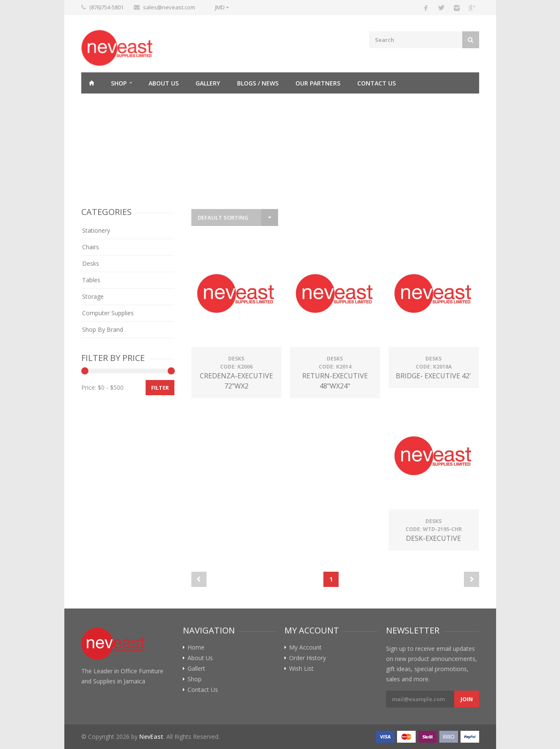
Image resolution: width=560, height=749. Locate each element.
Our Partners (318, 83)
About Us (164, 83)
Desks (91, 263)
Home (92, 83)
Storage (93, 296)
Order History (308, 658)
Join (467, 699)
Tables (91, 280)
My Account (305, 647)
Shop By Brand (103, 329)
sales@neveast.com (169, 7)
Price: (89, 387)
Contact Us (377, 83)
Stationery (96, 230)
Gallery (208, 83)
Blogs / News (258, 83)
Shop (119, 83)
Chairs (91, 247)
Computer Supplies (108, 313)
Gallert (196, 669)
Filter (160, 388)
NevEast (151, 737)
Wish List (301, 669)
